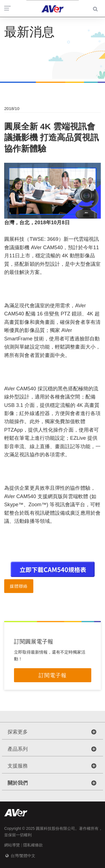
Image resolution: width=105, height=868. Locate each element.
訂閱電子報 (53, 675)
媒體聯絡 (19, 586)
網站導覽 (12, 845)
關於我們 (18, 783)
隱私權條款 (33, 845)
